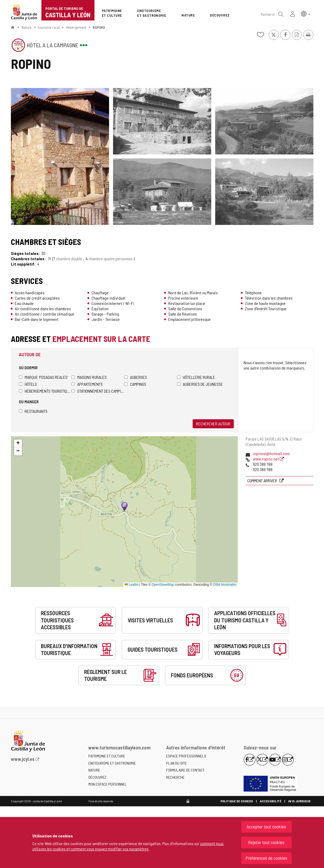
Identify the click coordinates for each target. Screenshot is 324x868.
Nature (27, 27)
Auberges (136, 377)
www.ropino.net (268, 459)
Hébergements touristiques (45, 391)
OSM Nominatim (224, 585)
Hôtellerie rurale (196, 377)
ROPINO (99, 27)
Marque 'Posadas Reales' (43, 377)
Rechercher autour (213, 424)
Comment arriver (263, 481)
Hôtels (28, 384)
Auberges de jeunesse (200, 384)
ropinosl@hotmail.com (271, 453)
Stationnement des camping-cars (98, 391)
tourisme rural (49, 27)
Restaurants (33, 411)
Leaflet (131, 585)
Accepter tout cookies (266, 827)
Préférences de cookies (266, 858)
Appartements (87, 384)
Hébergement (76, 27)
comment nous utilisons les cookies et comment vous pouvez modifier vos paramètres (128, 846)
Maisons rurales (89, 377)
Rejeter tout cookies (266, 842)
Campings (135, 384)
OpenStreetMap (163, 585)
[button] (306, 13)
